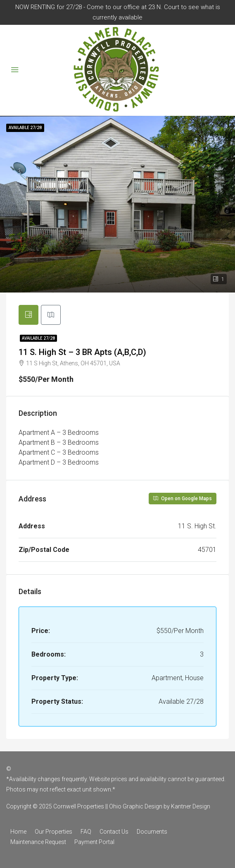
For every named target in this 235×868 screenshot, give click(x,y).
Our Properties (53, 832)
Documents (152, 832)
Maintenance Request (38, 842)
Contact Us (114, 832)
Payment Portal (94, 842)
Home (18, 832)
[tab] (28, 315)
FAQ (86, 832)
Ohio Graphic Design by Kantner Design (160, 806)
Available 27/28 (38, 338)
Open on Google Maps (183, 499)
